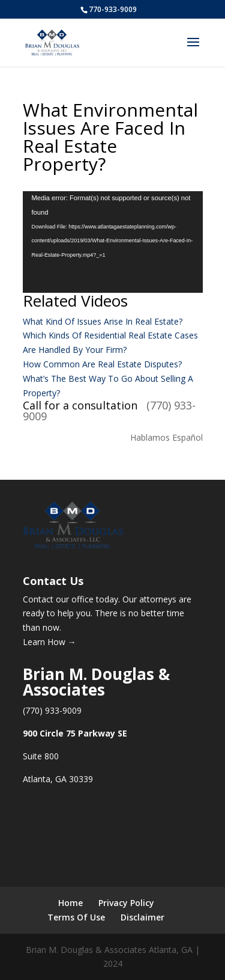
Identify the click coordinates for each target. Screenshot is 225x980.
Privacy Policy (126, 903)
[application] (113, 242)
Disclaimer (142, 917)
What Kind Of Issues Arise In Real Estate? (103, 321)
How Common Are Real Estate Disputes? (102, 364)
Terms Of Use (76, 917)
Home (70, 903)
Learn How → (49, 642)
